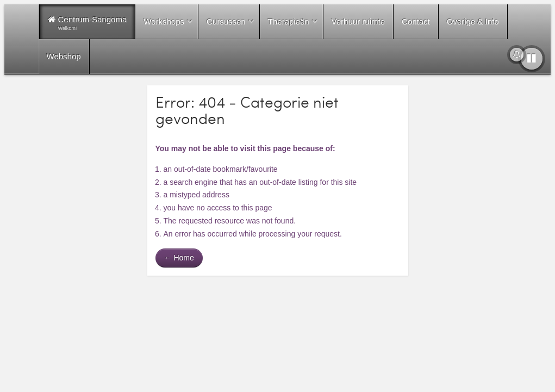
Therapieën (289, 21)
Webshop (64, 56)
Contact (416, 21)
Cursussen (226, 21)
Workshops (164, 21)
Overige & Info (473, 21)
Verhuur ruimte (358, 21)
